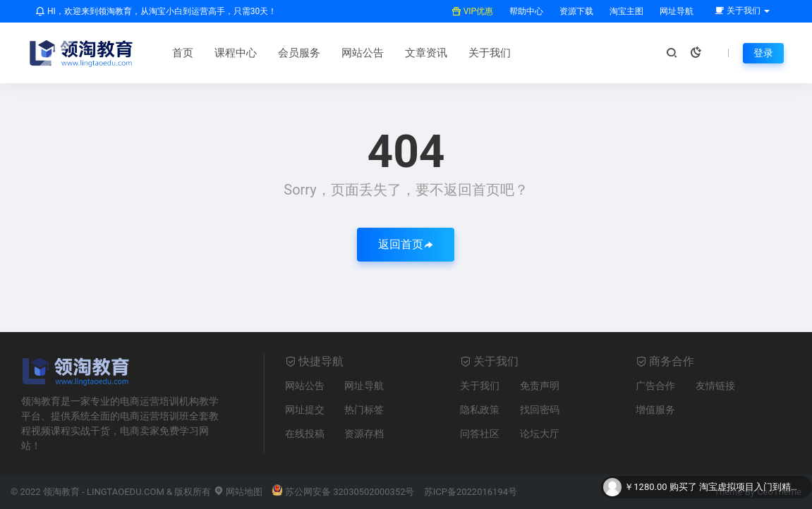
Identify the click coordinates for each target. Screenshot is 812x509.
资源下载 (575, 11)
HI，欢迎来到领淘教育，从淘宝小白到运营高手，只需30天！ (156, 11)
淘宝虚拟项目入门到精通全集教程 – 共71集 (752, 487)
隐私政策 (480, 410)
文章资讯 (426, 53)
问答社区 (480, 434)
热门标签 (364, 410)
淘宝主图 (625, 11)
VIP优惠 (472, 11)
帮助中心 (525, 11)
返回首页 (406, 244)
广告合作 (655, 386)
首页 (183, 53)
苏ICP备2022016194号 (471, 492)
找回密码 (540, 410)
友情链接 (715, 386)
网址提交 (305, 410)
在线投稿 (305, 434)
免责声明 (540, 386)
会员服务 (299, 53)
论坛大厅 (540, 434)
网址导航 (675, 11)
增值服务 (655, 410)
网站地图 (238, 492)
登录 (763, 53)
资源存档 (364, 434)
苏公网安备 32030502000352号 (343, 492)
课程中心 (236, 53)
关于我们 (490, 53)
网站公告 (363, 53)
